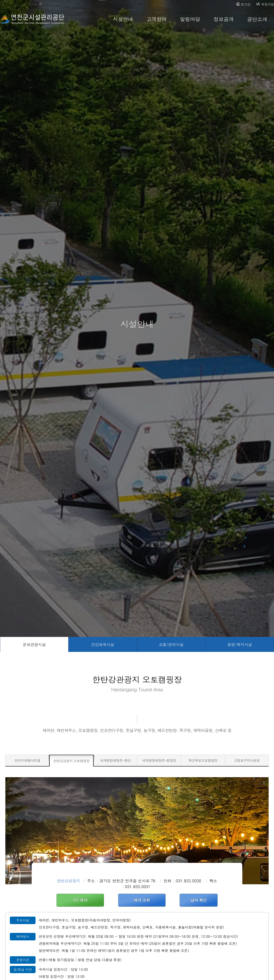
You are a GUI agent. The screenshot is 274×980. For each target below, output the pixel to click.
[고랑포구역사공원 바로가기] (247, 760)
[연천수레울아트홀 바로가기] (27, 760)
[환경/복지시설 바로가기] (240, 644)
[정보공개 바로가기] (224, 19)
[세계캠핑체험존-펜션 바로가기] (115, 760)
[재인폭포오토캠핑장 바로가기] (203, 760)
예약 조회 (142, 900)
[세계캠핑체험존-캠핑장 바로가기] (159, 760)
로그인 (243, 4)
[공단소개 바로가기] (257, 19)
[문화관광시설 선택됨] (34, 644)
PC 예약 (80, 900)
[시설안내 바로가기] (123, 19)
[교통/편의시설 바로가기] (171, 644)
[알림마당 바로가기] (190, 19)
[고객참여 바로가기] (157, 19)
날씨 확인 (199, 900)
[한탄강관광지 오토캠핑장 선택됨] (71, 761)
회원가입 (265, 4)
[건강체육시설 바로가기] (103, 644)
